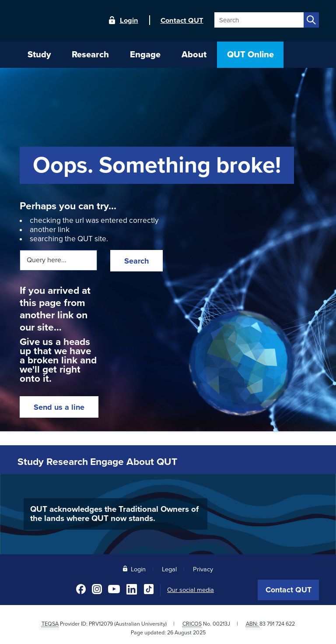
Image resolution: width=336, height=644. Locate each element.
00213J (221, 622)
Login (129, 21)
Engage (137, 461)
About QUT (192, 461)
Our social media (191, 588)
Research (86, 461)
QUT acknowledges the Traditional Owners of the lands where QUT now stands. (114, 512)
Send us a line (59, 407)
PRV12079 (101, 622)
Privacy (203, 568)
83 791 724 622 (277, 622)
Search (136, 261)
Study (37, 461)
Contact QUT (289, 588)
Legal (169, 568)
